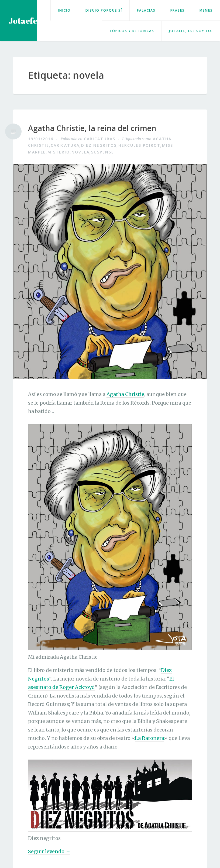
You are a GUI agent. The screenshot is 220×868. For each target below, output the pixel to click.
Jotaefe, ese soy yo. (191, 31)
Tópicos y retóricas (132, 31)
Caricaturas (100, 139)
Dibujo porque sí (104, 10)
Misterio (59, 152)
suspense (103, 152)
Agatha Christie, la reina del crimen (92, 128)
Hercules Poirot (139, 145)
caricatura (65, 145)
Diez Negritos (99, 145)
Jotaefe (23, 21)
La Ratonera (149, 738)
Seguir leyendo (49, 852)
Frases (178, 10)
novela (80, 152)
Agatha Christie (125, 394)
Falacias (146, 10)
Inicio (64, 10)
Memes (206, 10)
